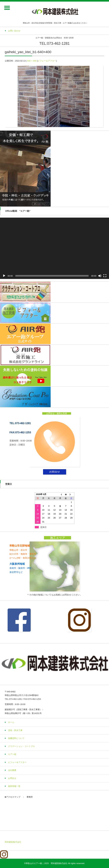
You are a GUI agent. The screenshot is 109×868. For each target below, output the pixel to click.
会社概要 (12, 770)
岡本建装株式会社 (13, 842)
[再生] (4, 276)
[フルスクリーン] (105, 276)
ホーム (11, 722)
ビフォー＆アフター (47, 61)
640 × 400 (32, 61)
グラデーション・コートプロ (21, 746)
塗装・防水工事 (15, 730)
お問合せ (12, 778)
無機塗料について (16, 738)
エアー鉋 (12, 754)
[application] (54, 248)
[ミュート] (100, 276)
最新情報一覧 (14, 786)
